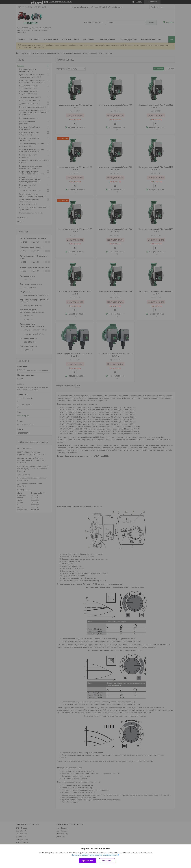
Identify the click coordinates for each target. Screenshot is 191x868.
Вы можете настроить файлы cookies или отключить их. (95, 855)
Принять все (87, 861)
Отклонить (107, 861)
